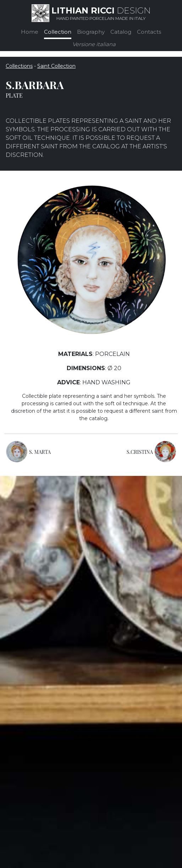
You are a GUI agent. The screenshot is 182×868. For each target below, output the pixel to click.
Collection (58, 32)
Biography (91, 32)
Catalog (121, 32)
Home (30, 32)
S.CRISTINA (140, 452)
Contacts (149, 32)
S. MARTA (40, 452)
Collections (19, 66)
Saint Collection (56, 66)
